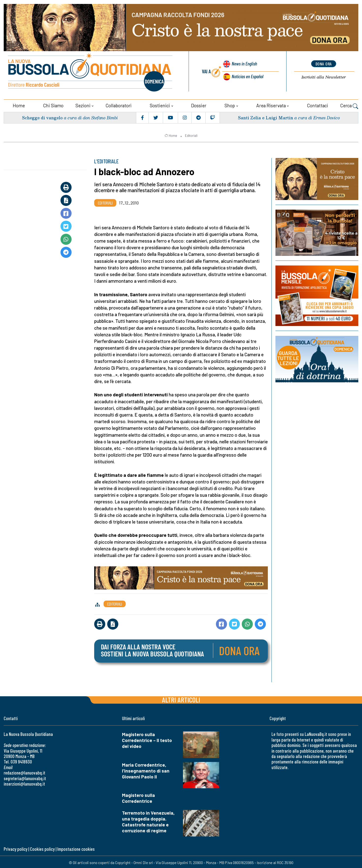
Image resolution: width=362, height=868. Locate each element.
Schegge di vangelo (43, 116)
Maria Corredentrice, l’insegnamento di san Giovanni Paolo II (146, 769)
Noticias (247, 76)
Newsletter (324, 77)
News (243, 64)
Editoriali (191, 134)
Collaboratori (119, 104)
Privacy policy (15, 847)
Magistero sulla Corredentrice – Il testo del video (147, 739)
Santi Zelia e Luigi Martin (265, 116)
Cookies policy (42, 847)
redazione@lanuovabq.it (24, 771)
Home (19, 104)
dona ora (324, 63)
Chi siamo (53, 104)
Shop (230, 104)
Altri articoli (181, 698)
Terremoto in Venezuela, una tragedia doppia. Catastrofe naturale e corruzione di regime (148, 820)
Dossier (199, 104)
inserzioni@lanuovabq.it (24, 782)
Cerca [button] (349, 105)
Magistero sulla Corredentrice (138, 797)
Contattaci (317, 104)
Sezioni (83, 104)
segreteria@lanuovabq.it (25, 777)
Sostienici (160, 104)
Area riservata (271, 104)
